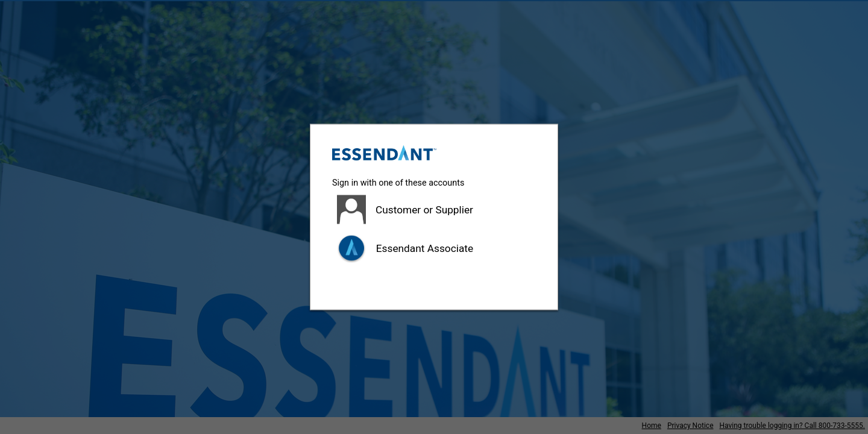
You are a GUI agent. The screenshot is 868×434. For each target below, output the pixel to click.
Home (652, 426)
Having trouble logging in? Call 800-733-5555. (792, 426)
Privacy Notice (690, 426)
